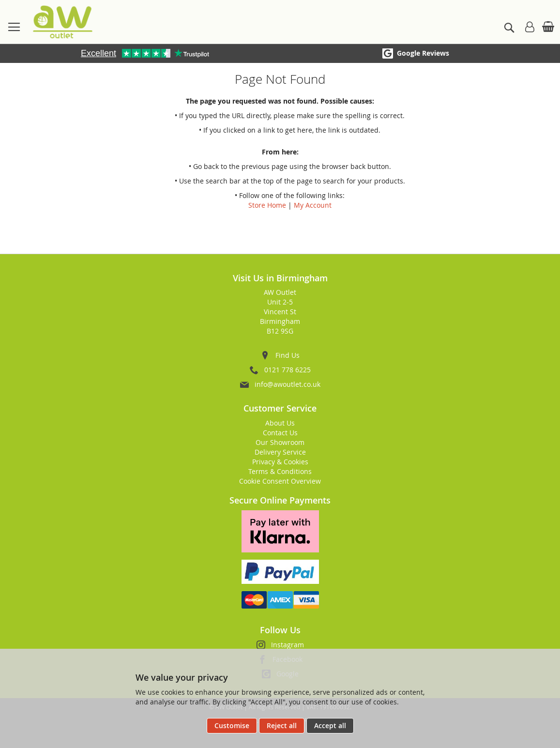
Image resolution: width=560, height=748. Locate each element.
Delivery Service (280, 452)
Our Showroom (280, 442)
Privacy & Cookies (280, 462)
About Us (280, 423)
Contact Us (280, 433)
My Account (313, 205)
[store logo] (63, 22)
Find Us (288, 355)
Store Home (267, 205)
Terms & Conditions (280, 471)
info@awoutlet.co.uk (288, 384)
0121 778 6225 (288, 370)
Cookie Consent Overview (280, 481)
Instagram (288, 645)
